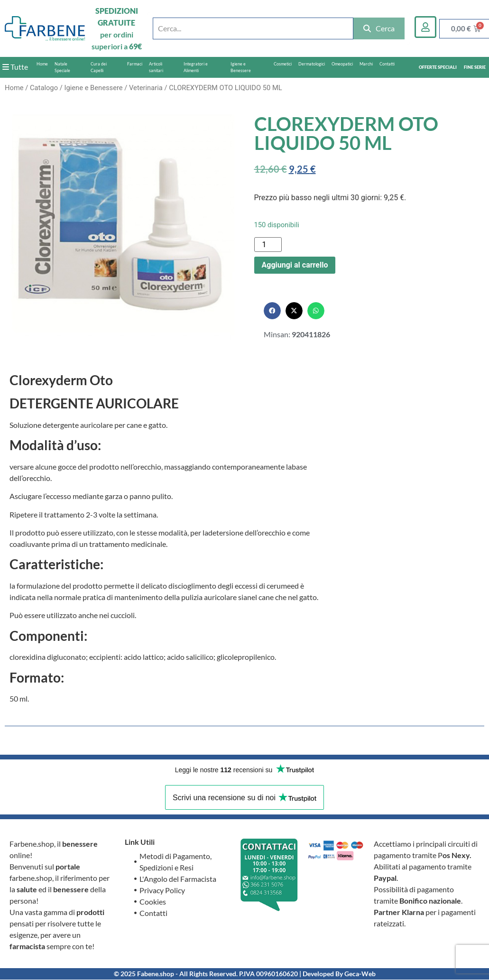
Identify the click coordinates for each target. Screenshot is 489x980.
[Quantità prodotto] (268, 245)
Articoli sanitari (156, 67)
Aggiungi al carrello (295, 265)
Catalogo (44, 88)
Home (42, 64)
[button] (272, 311)
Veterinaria (146, 88)
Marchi (366, 64)
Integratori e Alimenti (196, 67)
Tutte (15, 67)
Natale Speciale (62, 67)
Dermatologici (312, 64)
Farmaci (135, 64)
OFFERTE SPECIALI (438, 67)
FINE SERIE (475, 67)
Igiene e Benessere (241, 67)
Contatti (387, 64)
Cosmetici (283, 64)
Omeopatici (342, 64)
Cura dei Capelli (99, 67)
